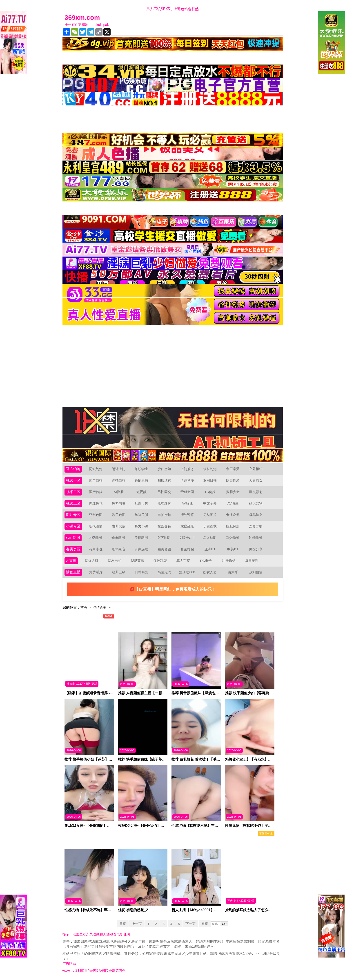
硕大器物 (256, 503)
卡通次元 (233, 515)
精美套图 (164, 549)
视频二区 (73, 492)
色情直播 (141, 480)
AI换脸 (119, 492)
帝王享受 (233, 469)
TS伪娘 (210, 492)
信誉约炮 (210, 469)
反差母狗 (141, 503)
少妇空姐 (164, 469)
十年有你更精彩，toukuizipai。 (89, 25)
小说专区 (73, 526)
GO (226, 924)
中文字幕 (210, 503)
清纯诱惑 (187, 515)
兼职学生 (141, 469)
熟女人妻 (210, 572)
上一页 (136, 924)
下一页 (191, 924)
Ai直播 (71, 561)
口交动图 (233, 538)
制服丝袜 (164, 480)
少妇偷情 (256, 572)
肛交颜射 (256, 492)
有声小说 (96, 549)
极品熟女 (256, 515)
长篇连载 (210, 526)
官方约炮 (73, 469)
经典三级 (119, 572)
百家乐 (233, 572)
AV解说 (187, 503)
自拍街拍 (164, 515)
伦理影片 (164, 503)
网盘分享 (256, 549)
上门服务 (187, 469)
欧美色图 (119, 515)
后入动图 (210, 538)
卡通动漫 (187, 480)
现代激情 (96, 526)
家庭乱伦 (187, 526)
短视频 (141, 492)
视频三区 (73, 503)
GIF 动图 (73, 538)
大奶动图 (96, 538)
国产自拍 (96, 480)
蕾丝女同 (187, 492)
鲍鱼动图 (118, 538)
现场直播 (138, 561)
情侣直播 (73, 572)
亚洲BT (210, 549)
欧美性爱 (233, 480)
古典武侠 (119, 526)
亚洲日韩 (210, 480)
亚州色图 (96, 515)
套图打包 (187, 549)
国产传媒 (96, 492)
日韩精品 (141, 572)
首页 (84, 607)
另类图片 (210, 515)
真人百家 (183, 561)
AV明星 (233, 503)
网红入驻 (92, 561)
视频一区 (73, 480)
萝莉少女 (233, 492)
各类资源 (73, 549)
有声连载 (141, 549)
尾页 (206, 924)
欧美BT (233, 549)
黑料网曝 (119, 503)
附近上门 (119, 469)
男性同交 (164, 492)
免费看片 (96, 572)
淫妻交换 (256, 526)
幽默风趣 (233, 526)
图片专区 (73, 515)
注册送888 (187, 572)
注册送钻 (229, 561)
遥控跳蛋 (160, 561)
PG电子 (206, 561)
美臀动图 (141, 538)
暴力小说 (141, 526)
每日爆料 (252, 561)
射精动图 (256, 538)
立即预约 (256, 469)
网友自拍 (115, 561)
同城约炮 (96, 469)
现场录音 (119, 549)
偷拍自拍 (119, 480)
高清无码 (164, 572)
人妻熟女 (256, 480)
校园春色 (164, 526)
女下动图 (164, 538)
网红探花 (96, 503)
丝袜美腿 (141, 515)
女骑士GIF (187, 538)
